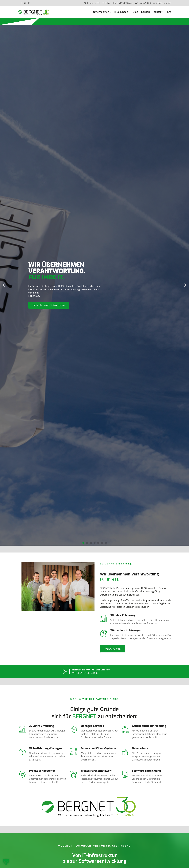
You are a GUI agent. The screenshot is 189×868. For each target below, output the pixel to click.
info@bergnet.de (162, 3)
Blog (135, 12)
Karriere (146, 12)
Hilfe (168, 12)
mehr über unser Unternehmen (49, 305)
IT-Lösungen (121, 12)
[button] (4, 285)
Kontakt (158, 12)
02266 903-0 (143, 3)
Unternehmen (101, 12)
